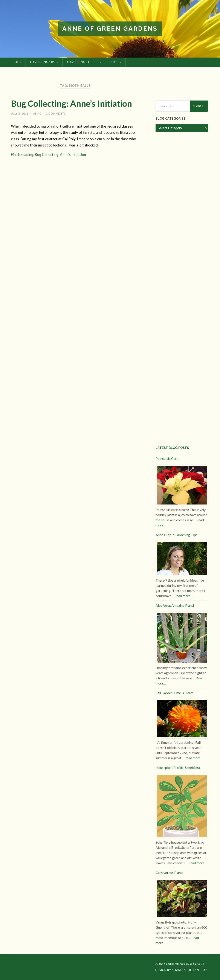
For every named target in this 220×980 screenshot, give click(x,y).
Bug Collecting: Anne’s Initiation (71, 104)
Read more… (184, 596)
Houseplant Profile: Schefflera (178, 767)
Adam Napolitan (185, 970)
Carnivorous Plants (170, 873)
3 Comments (56, 114)
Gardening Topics (82, 62)
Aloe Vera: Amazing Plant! (175, 605)
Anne (37, 114)
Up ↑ (206, 970)
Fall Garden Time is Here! (174, 693)
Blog (114, 62)
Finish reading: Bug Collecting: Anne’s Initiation (48, 155)
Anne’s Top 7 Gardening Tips (176, 535)
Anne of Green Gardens (110, 29)
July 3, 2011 (20, 114)
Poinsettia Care (167, 458)
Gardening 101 (43, 62)
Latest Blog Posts (172, 448)
